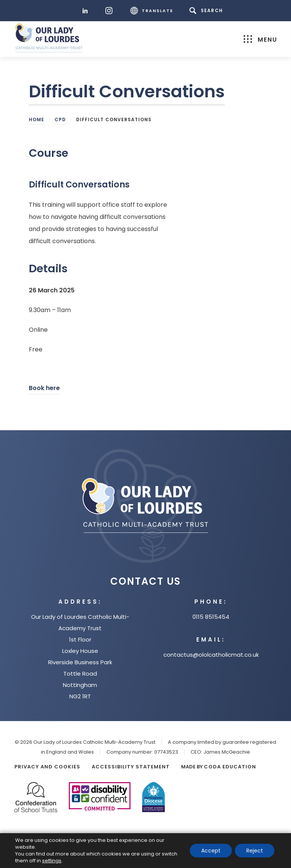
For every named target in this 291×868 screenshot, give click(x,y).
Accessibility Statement (131, 767)
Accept (211, 851)
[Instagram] (111, 11)
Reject (255, 851)
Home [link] (37, 119)
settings (52, 861)
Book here (44, 389)
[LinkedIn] (87, 11)
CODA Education (230, 767)
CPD (60, 119)
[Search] (207, 11)
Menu (260, 40)
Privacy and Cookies (47, 767)
